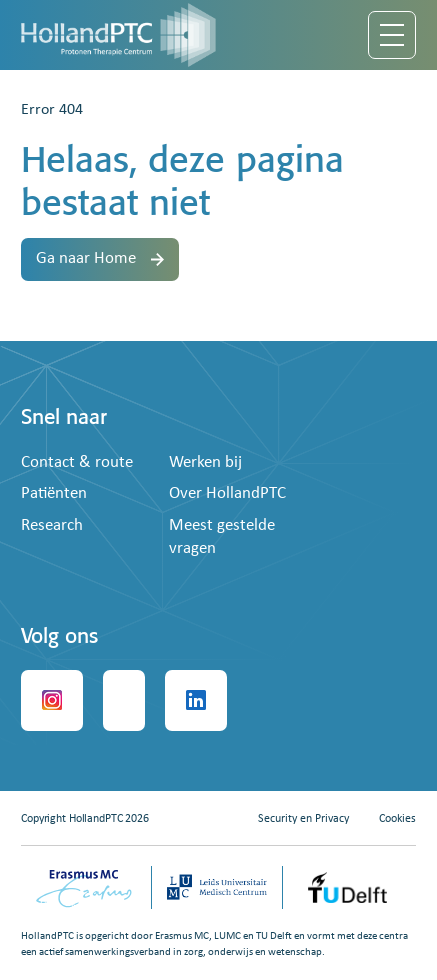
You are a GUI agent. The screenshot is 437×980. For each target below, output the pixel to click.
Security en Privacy (303, 819)
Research (52, 525)
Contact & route (77, 462)
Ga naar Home (100, 258)
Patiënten (54, 493)
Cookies (397, 819)
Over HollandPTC (227, 493)
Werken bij (205, 462)
